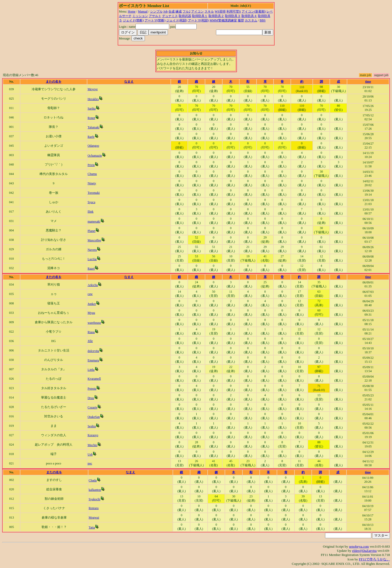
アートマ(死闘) (198, 20)
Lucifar (92, 259)
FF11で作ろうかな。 (374, 559)
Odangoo (93, 146)
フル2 (186, 12)
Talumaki (93, 127)
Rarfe (91, 137)
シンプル (156, 12)
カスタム (251, 20)
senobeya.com (359, 546)
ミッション (140, 16)
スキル (209, 12)
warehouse (94, 323)
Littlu (91, 370)
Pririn (91, 165)
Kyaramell (94, 379)
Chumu (92, 174)
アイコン (197, 12)
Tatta (92, 527)
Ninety (92, 183)
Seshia (92, 426)
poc (90, 463)
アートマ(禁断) (155, 20)
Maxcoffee (94, 240)
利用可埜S (234, 12)
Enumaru (93, 360)
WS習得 (220, 12)
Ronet (91, 118)
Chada (93, 480)
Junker (92, 304)
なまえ (129, 82)
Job (166, 12)
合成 (172, 12)
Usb (90, 455)
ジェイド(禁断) (133, 20)
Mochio (92, 445)
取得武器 (185, 16)
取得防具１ (200, 16)
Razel (91, 269)
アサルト (155, 16)
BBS (263, 20)
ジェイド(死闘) (177, 20)
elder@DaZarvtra (365, 551)
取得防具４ (249, 16)
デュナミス (170, 16)
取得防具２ (216, 16)
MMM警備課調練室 (223, 20)
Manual (143, 12)
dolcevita (93, 351)
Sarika (92, 109)
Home (132, 12)
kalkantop (95, 490)
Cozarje (92, 407)
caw (90, 294)
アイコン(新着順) (254, 12)
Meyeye (93, 89)
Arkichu (93, 285)
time (368, 82)
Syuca (91, 202)
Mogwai (94, 518)
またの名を (54, 82)
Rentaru (94, 508)
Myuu (91, 313)
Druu (91, 398)
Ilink (91, 212)
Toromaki (94, 193)
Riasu (91, 332)
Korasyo (93, 435)
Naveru (92, 250)
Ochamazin (95, 156)
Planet (92, 231)
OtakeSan (94, 417)
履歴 (241, 20)
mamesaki (94, 221)
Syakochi (95, 499)
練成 (179, 12)
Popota (92, 389)
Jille (90, 341)
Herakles (93, 99)
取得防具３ (233, 16)
